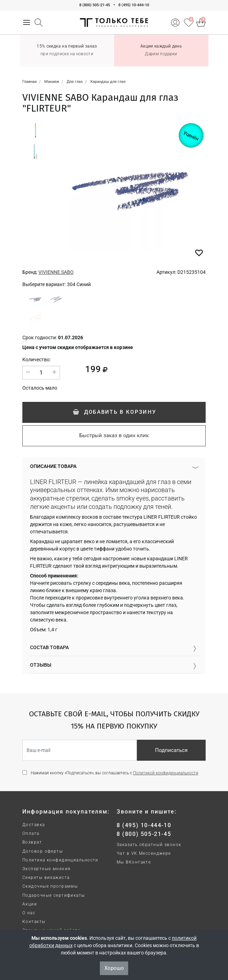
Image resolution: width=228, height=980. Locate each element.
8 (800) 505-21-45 (95, 5)
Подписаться (171, 750)
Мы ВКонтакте (134, 862)
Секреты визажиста (46, 878)
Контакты (34, 922)
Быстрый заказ (114, 435)
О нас (29, 913)
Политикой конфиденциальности (166, 773)
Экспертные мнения (46, 869)
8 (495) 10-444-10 (134, 5)
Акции (30, 904)
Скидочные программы (50, 886)
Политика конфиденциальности (60, 860)
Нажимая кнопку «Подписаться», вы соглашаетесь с (115, 773)
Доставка (34, 825)
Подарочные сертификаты (54, 895)
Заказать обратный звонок (149, 845)
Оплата (31, 833)
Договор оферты (43, 851)
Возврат (32, 842)
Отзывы (41, 665)
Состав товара (49, 647)
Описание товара (53, 466)
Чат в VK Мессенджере (144, 853)
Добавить (114, 412)
